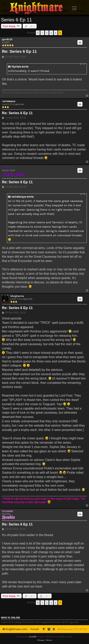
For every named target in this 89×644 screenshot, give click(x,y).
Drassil (6, 167)
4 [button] (56, 33)
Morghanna (17, 296)
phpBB (33, 637)
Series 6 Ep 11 (16, 20)
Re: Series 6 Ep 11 (19, 51)
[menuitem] (54, 629)
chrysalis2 (7, 511)
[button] (38, 33)
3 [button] (51, 33)
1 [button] (42, 33)
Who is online (11, 618)
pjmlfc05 (7, 39)
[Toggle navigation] (74, 8)
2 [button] (47, 33)
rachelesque (9, 101)
